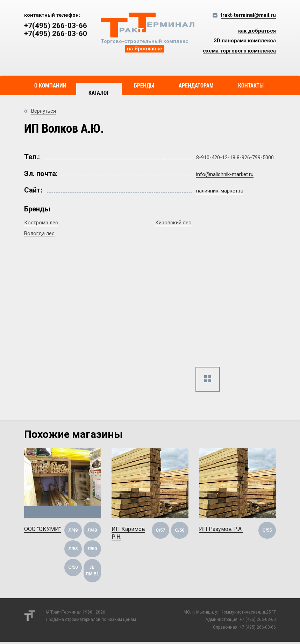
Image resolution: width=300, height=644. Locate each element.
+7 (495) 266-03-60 (258, 622)
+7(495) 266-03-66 (56, 26)
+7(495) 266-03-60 (56, 34)
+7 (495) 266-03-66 (258, 630)
